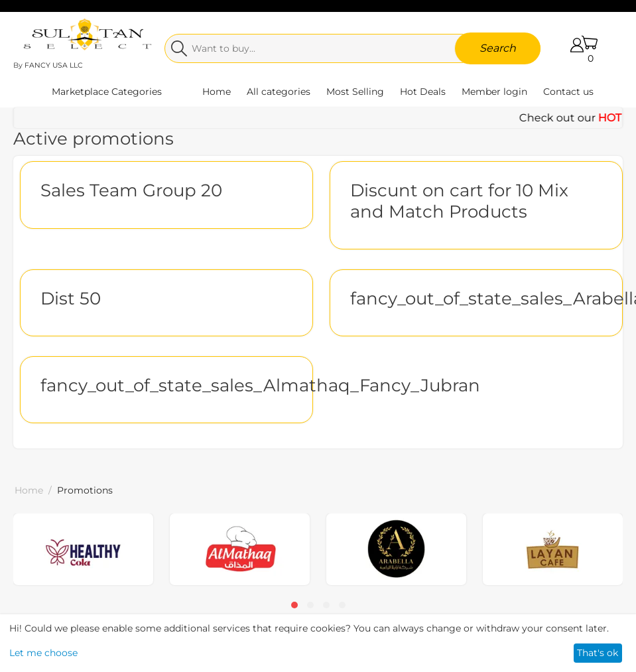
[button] (294, 605)
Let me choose (43, 653)
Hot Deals (423, 92)
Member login (494, 92)
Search (498, 48)
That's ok (598, 653)
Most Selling (355, 92)
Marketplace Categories (107, 92)
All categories (279, 92)
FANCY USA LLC (54, 65)
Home (217, 92)
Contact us (568, 92)
